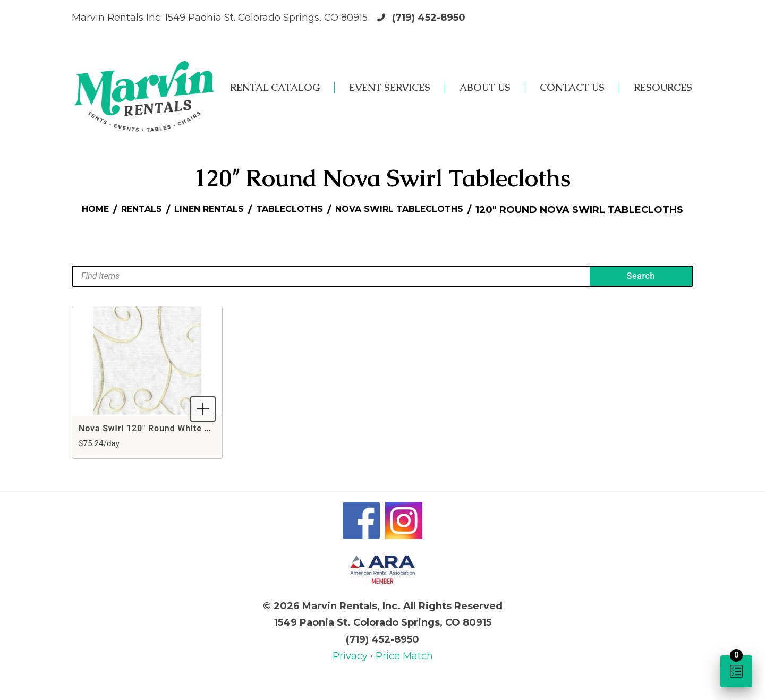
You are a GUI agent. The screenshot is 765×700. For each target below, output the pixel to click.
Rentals (231, 210)
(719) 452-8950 (429, 18)
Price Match (404, 670)
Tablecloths (396, 210)
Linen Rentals (306, 210)
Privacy (351, 670)
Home (179, 210)
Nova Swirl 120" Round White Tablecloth (164, 443)
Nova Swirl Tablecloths (517, 210)
